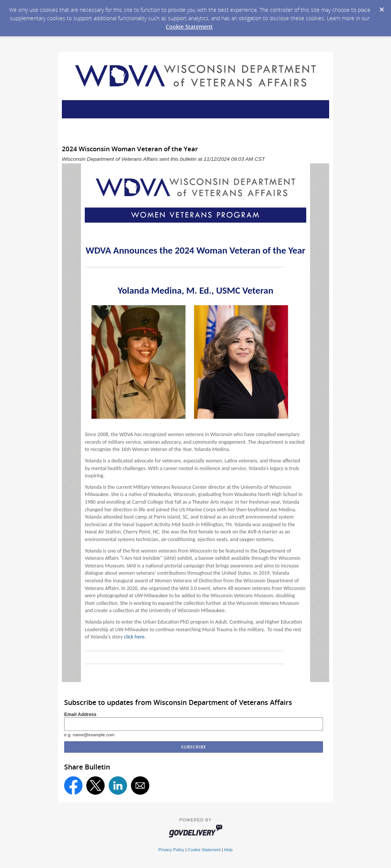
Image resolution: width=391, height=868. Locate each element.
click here (134, 637)
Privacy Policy (171, 850)
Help (228, 850)
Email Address (80, 714)
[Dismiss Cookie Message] (381, 7)
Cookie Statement (189, 27)
